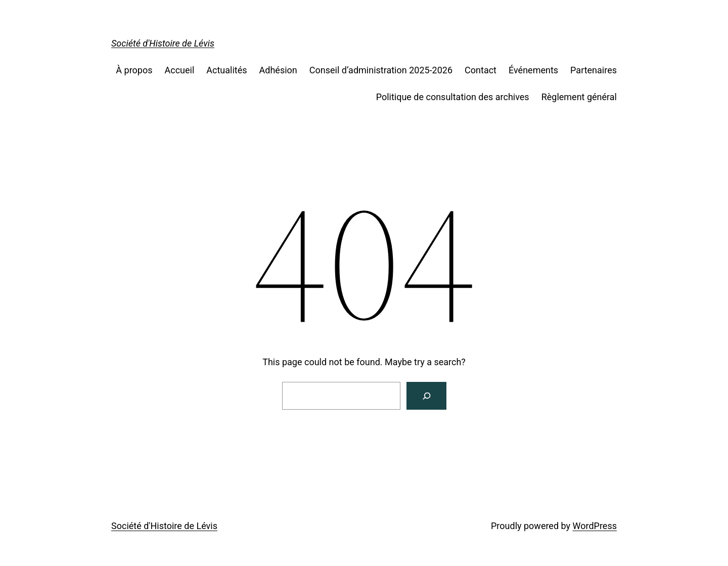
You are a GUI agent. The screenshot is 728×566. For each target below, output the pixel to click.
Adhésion (278, 70)
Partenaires (594, 70)
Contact (481, 70)
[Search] (426, 396)
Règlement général (579, 97)
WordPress (595, 526)
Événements (533, 70)
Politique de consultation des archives (453, 97)
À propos (134, 70)
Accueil (180, 70)
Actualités (226, 70)
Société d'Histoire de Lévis (163, 43)
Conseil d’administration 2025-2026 (381, 70)
